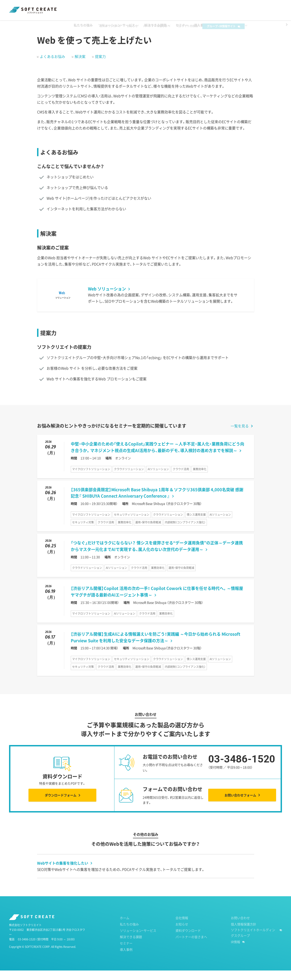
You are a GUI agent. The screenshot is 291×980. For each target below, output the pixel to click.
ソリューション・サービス (138, 940)
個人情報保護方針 (244, 934)
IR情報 (235, 951)
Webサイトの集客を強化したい (63, 872)
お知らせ (139, 7)
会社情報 (182, 927)
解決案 (80, 66)
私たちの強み (129, 934)
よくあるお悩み (52, 66)
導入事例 (126, 959)
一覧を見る (240, 435)
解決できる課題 (37, 25)
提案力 (100, 66)
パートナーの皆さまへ (163, 7)
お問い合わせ (240, 927)
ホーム (13, 25)
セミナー (126, 953)
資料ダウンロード (117, 7)
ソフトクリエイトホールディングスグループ (253, 942)
